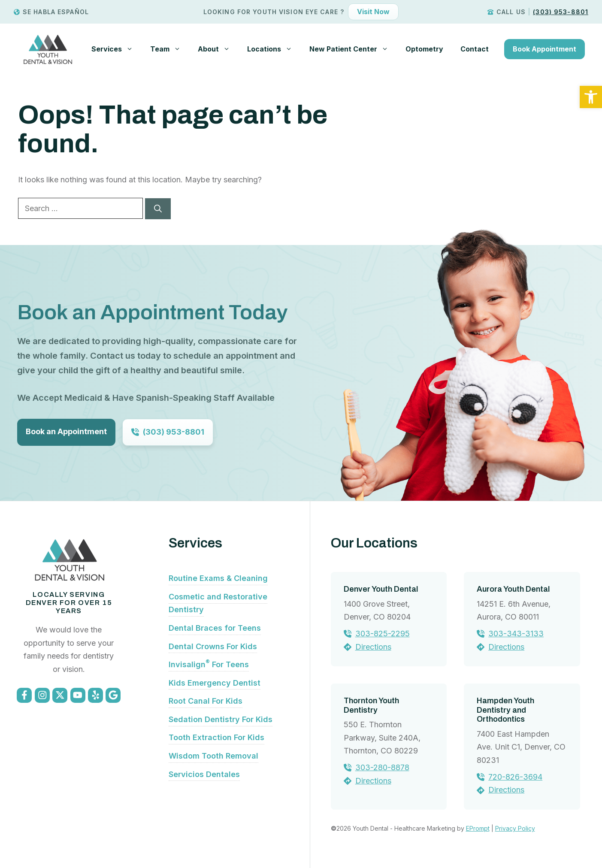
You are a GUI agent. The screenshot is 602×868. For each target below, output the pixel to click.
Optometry (424, 49)
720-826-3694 (515, 777)
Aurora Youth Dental (513, 589)
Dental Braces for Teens (215, 628)
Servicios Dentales (204, 774)
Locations (274, 49)
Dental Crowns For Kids (213, 646)
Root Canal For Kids (206, 701)
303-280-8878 (382, 767)
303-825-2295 (383, 634)
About (218, 49)
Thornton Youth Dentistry (371, 705)
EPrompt (478, 828)
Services (116, 49)
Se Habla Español (56, 12)
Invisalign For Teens (209, 664)
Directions (373, 647)
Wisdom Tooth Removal (213, 756)
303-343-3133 (516, 634)
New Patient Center (353, 49)
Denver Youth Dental (381, 589)
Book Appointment (545, 49)
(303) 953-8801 (561, 12)
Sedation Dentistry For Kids (221, 719)
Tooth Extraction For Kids (216, 737)
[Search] (158, 209)
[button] (591, 97)
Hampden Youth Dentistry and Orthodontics (505, 710)
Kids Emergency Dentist (215, 683)
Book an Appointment (66, 431)
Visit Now (373, 12)
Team (170, 49)
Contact (475, 49)
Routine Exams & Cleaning (218, 578)
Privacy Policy (515, 828)
